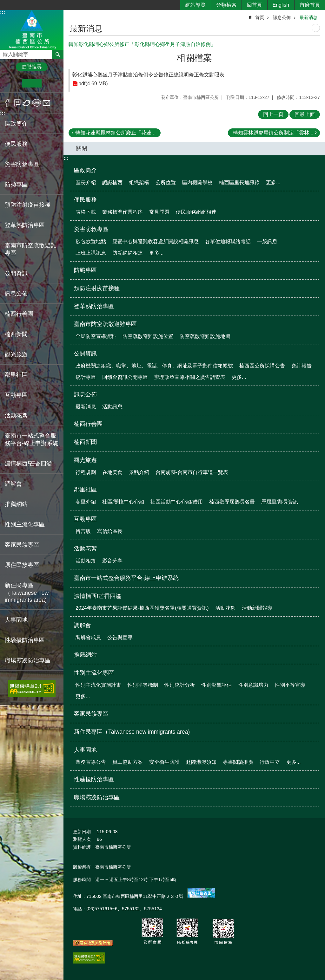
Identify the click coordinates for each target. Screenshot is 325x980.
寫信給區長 (110, 531)
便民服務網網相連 (196, 212)
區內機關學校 (197, 182)
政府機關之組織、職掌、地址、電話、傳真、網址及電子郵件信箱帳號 (154, 366)
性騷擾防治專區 (25, 640)
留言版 (83, 531)
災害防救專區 (91, 229)
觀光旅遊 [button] (16, 354)
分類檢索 (226, 5)
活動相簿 (86, 561)
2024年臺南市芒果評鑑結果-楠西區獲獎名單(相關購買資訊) (142, 608)
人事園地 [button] (16, 620)
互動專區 (85, 519)
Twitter (27, 103)
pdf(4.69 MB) (93, 84)
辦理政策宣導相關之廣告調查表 (190, 377)
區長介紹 (86, 182)
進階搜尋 (32, 67)
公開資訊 (85, 354)
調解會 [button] (13, 484)
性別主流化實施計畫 (98, 685)
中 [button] (32, 83)
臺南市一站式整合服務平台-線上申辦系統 (31, 439)
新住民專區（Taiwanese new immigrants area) (27, 593)
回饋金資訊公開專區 (125, 377)
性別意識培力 (253, 685)
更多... (273, 182)
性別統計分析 (180, 685)
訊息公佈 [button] (16, 294)
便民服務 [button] (16, 144)
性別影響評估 (216, 685)
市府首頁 (310, 5)
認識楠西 (112, 182)
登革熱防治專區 (25, 225)
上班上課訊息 (91, 253)
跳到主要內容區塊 (3, 3)
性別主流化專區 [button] (25, 524)
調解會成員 (88, 637)
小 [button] (12, 83)
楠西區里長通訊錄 (239, 182)
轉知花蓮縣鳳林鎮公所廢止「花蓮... (115, 133)
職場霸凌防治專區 (28, 660)
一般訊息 (267, 241)
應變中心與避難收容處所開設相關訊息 (156, 241)
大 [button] (51, 83)
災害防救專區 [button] (22, 164)
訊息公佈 (282, 17)
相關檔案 (194, 58)
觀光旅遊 (85, 460)
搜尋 (5, 53)
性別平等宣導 (290, 685)
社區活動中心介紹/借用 (176, 502)
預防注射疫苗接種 (28, 205)
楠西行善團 (19, 314)
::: (3, 12)
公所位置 (166, 182)
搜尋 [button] (58, 55)
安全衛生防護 (164, 762)
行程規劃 (86, 472)
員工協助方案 (128, 762)
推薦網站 (16, 504)
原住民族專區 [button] (22, 565)
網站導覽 (196, 5)
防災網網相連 (128, 253)
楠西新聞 (16, 334)
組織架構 (139, 182)
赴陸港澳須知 (201, 762)
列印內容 (316, 28)
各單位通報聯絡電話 (228, 241)
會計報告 (302, 366)
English (281, 5)
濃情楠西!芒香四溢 (98, 596)
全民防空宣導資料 (96, 336)
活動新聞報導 (257, 608)
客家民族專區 (22, 545)
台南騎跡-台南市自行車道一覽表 (192, 472)
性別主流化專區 (94, 673)
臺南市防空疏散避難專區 (105, 324)
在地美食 (112, 472)
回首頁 (255, 5)
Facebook (7, 103)
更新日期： (84, 832)
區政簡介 (85, 170)
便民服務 (85, 200)
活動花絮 (85, 548)
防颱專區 (16, 185)
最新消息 (308, 17)
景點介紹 (139, 472)
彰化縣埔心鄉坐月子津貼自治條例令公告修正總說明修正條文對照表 (148, 75)
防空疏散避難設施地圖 (205, 336)
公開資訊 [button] (16, 273)
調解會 (83, 625)
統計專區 (86, 377)
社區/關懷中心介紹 (123, 502)
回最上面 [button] (305, 114)
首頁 (260, 17)
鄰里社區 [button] (16, 375)
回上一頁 (273, 114)
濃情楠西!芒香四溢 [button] (28, 464)
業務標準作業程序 (123, 212)
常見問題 (159, 212)
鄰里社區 (85, 490)
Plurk (17, 103)
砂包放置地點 (91, 241)
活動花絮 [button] (16, 415)
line (37, 103)
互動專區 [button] (16, 395)
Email (46, 103)
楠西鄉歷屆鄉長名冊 (232, 502)
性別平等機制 (143, 685)
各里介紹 (86, 502)
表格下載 (86, 212)
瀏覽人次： (84, 839)
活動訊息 (112, 407)
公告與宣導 (120, 637)
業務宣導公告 (91, 762)
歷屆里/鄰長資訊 (280, 502)
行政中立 (270, 762)
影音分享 (112, 561)
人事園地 (85, 750)
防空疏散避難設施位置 (148, 336)
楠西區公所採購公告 (262, 366)
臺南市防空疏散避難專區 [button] (30, 249)
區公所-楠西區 (32, 30)
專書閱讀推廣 (238, 762)
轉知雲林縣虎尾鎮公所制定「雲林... (273, 133)
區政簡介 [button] (16, 124)
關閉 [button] (82, 148)
